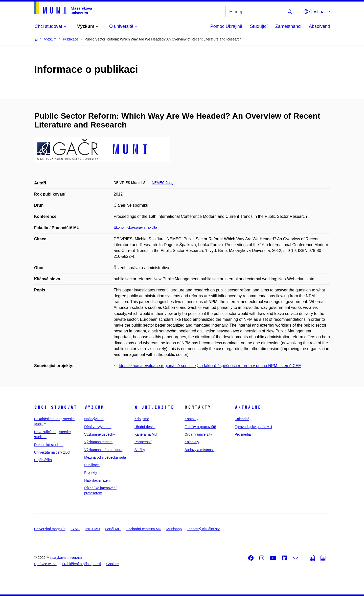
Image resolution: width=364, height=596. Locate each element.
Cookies (113, 564)
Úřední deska (145, 427)
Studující (259, 26)
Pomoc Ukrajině (226, 26)
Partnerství (143, 442)
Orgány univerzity (198, 434)
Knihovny (192, 442)
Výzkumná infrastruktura (103, 450)
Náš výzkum (94, 419)
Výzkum (94, 407)
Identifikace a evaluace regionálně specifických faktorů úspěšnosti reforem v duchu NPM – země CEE (210, 366)
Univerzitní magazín (50, 529)
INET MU (93, 529)
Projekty (91, 473)
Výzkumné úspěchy (99, 434)
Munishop (174, 529)
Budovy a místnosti (199, 450)
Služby (140, 450)
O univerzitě (154, 407)
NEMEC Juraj (162, 183)
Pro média (243, 434)
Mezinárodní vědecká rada (105, 457)
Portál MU (113, 529)
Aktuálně (248, 407)
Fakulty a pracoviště (200, 427)
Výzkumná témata (98, 442)
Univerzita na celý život (52, 452)
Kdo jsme (142, 419)
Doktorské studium (49, 445)
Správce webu (45, 564)
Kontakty (191, 419)
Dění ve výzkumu (98, 427)
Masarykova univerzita (64, 558)
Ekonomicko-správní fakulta (135, 227)
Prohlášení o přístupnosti (82, 564)
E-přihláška (43, 460)
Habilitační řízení (97, 480)
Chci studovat (55, 407)
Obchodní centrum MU (143, 529)
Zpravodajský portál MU (253, 427)
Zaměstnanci (288, 26)
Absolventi (319, 26)
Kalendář (242, 419)
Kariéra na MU (146, 434)
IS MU (75, 529)
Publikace (92, 465)
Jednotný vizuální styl (204, 529)
